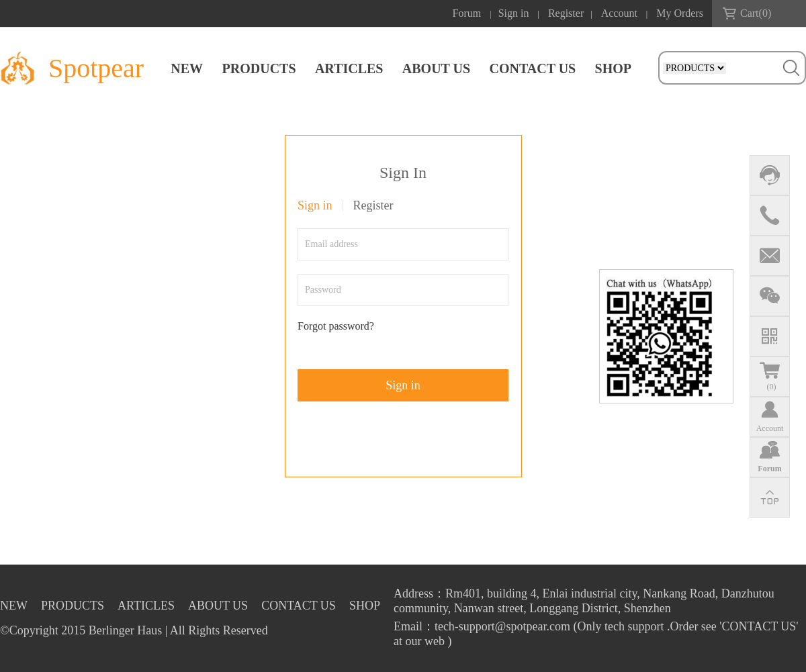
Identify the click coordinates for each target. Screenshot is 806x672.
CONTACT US (532, 68)
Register (566, 13)
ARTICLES (349, 68)
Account (619, 13)
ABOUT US (436, 68)
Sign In (403, 173)
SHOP (613, 68)
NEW (187, 68)
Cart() (756, 13)
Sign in (514, 13)
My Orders (680, 13)
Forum (467, 13)
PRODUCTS (259, 68)
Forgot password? (336, 326)
